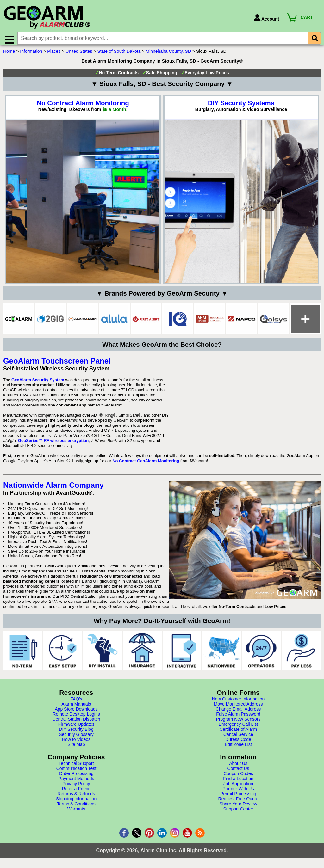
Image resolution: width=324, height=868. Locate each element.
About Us (238, 767)
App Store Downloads (76, 712)
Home (9, 55)
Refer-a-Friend (76, 792)
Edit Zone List (238, 748)
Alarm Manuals (76, 707)
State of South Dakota (119, 55)
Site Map (76, 748)
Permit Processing (238, 797)
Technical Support (76, 767)
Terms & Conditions (76, 807)
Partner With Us (238, 792)
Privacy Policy (76, 787)
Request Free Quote (238, 802)
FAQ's (76, 702)
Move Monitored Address (238, 707)
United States (79, 55)
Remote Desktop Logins (76, 718)
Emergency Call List (238, 728)
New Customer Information (238, 702)
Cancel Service (238, 738)
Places (54, 55)
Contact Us (238, 772)
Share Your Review (238, 807)
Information (31, 55)
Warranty (76, 812)
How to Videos (76, 743)
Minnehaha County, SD (168, 55)
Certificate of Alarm (238, 733)
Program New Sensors (238, 723)
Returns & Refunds (76, 797)
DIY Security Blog (76, 733)
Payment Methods (76, 782)
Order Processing (76, 777)
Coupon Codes (238, 777)
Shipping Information (76, 802)
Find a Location (238, 782)
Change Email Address (238, 712)
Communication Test (76, 772)
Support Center (238, 812)
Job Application (238, 787)
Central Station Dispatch (76, 723)
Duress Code (238, 743)
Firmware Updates (76, 728)
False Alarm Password (238, 718)
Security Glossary (76, 738)
